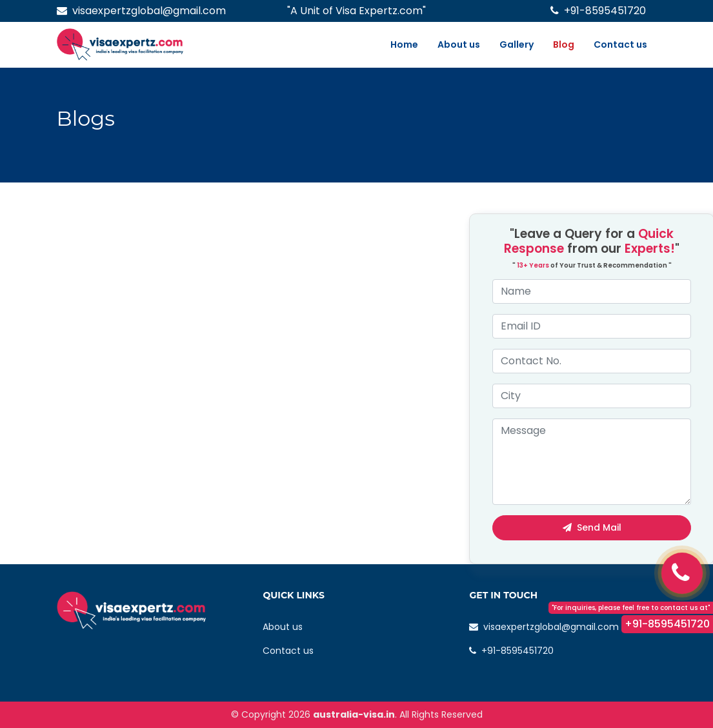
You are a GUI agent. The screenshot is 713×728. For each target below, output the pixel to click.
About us (459, 44)
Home (404, 44)
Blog (564, 44)
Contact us (620, 44)
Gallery (517, 44)
